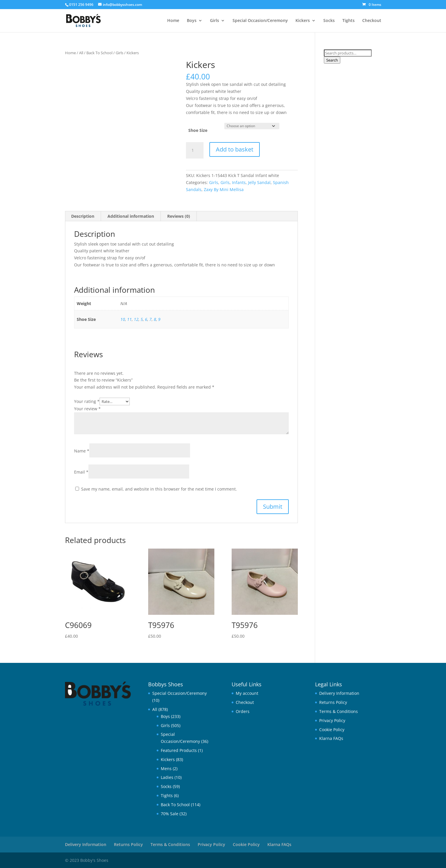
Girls (215, 21)
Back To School (99, 53)
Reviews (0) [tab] (179, 216)
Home (173, 21)
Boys (192, 21)
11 (129, 319)
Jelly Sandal (259, 182)
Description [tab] (83, 216)
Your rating (87, 401)
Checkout (372, 21)
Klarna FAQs (331, 738)
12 (136, 319)
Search (332, 60)
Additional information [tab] (131, 216)
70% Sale (170, 814)
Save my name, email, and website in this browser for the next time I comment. (159, 489)
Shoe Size (198, 130)
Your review (87, 409)
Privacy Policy (332, 720)
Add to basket (235, 149)
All (81, 53)
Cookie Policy (332, 730)
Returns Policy (333, 702)
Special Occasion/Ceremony (260, 21)
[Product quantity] (195, 150)
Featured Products (179, 750)
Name (82, 451)
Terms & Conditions (339, 711)
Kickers (303, 21)
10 (123, 319)
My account (247, 693)
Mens (166, 769)
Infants (239, 182)
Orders (243, 711)
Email (81, 472)
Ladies (167, 777)
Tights (348, 21)
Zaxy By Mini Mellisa (224, 189)
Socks (329, 21)
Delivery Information (339, 693)
